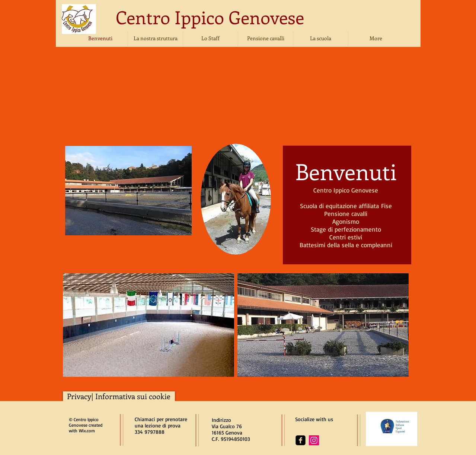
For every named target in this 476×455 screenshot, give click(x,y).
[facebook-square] (301, 440)
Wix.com (87, 431)
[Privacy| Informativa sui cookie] (119, 396)
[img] (122, 99)
